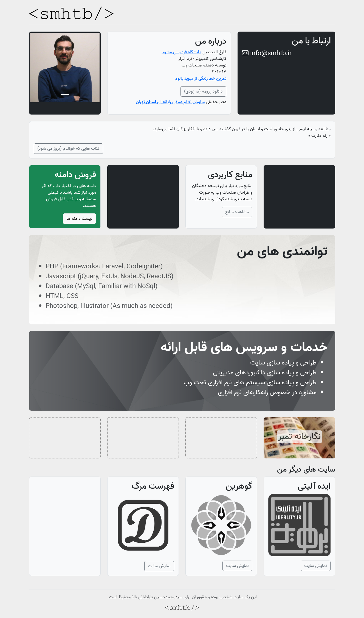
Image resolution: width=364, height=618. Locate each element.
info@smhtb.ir (267, 53)
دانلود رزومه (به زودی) (203, 91)
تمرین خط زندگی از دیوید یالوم (201, 79)
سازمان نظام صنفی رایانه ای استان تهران (170, 102)
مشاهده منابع (237, 212)
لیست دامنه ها (79, 219)
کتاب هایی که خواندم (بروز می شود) (68, 149)
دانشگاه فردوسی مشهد (182, 52)
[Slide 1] (65, 95)
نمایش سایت (316, 566)
